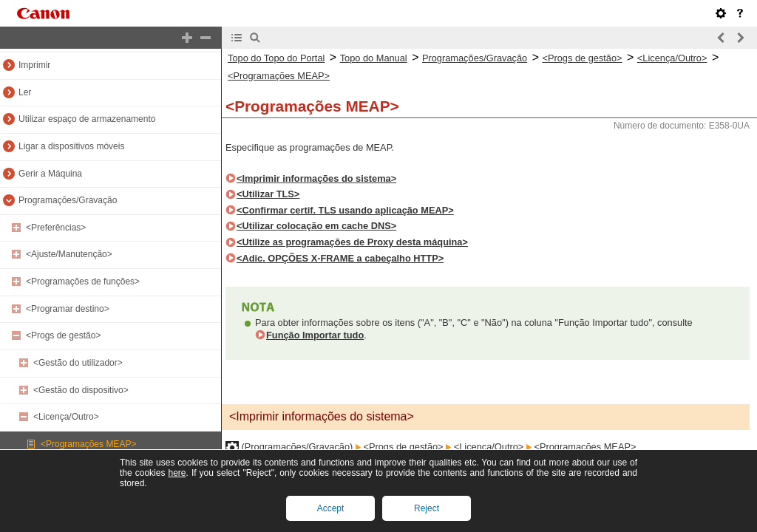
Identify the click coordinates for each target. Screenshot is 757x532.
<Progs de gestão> (63, 335)
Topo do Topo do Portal (276, 58)
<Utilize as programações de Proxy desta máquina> (352, 242)
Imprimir (34, 65)
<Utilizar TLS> (268, 194)
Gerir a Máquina (50, 174)
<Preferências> (56, 228)
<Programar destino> (68, 309)
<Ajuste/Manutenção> (69, 254)
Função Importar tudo (315, 335)
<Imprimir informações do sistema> (316, 178)
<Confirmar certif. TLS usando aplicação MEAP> (345, 210)
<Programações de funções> (83, 282)
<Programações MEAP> (88, 444)
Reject (427, 508)
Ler (25, 92)
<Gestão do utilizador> (78, 363)
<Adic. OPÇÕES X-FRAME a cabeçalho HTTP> (340, 258)
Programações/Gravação (68, 200)
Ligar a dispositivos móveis (71, 146)
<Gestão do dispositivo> (81, 390)
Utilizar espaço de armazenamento (87, 119)
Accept (331, 508)
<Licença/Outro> (66, 417)
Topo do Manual (374, 58)
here (177, 473)
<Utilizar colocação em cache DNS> (316, 226)
